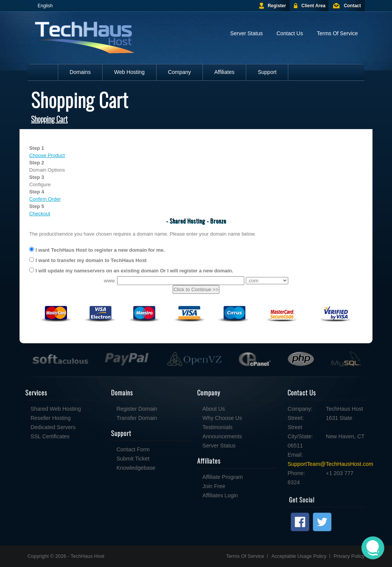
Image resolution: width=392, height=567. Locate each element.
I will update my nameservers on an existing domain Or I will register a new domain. (131, 270)
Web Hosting (129, 72)
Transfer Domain (86, 418)
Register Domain (86, 409)
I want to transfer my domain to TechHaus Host (88, 260)
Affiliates (225, 72)
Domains (80, 72)
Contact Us (290, 33)
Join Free (163, 486)
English (45, 6)
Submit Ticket (82, 459)
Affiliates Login (170, 495)
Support (267, 72)
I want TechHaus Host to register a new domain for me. (97, 250)
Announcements (172, 436)
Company (180, 72)
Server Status (246, 33)
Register (277, 6)
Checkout (40, 214)
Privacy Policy (349, 556)
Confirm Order (45, 199)
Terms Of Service (337, 33)
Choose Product (47, 155)
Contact (352, 6)
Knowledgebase (85, 468)
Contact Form (82, 449)
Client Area (313, 6)
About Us (163, 409)
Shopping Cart (49, 119)
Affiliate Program (172, 477)
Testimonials (167, 427)
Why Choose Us (172, 418)
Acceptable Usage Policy (299, 556)
